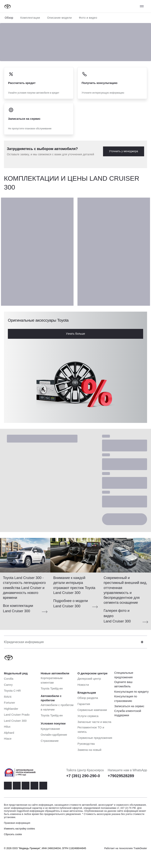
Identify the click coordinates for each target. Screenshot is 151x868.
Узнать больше (75, 334)
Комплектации (30, 18)
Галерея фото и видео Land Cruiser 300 (117, 616)
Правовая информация (17, 823)
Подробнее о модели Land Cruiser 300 (71, 603)
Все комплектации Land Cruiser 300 (18, 608)
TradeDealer (140, 848)
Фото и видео (88, 18)
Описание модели (60, 18)
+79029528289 (121, 776)
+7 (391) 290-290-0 (83, 776)
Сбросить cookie (13, 834)
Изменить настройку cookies (19, 829)
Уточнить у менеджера (124, 151)
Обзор (9, 18)
